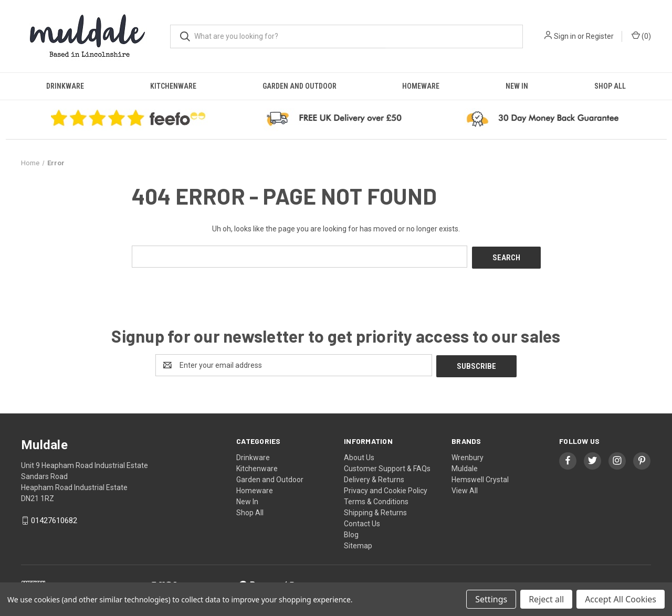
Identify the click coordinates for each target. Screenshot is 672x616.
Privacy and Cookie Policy (386, 488)
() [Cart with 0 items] (641, 36)
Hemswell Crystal (480, 477)
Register (600, 36)
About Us (359, 455)
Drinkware (65, 86)
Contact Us (362, 521)
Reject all (546, 599)
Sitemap (358, 543)
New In (517, 86)
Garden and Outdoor (300, 86)
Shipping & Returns (375, 510)
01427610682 (54, 518)
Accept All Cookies (621, 599)
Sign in (565, 36)
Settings (491, 599)
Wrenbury (468, 455)
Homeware (421, 86)
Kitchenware (173, 86)
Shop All (610, 86)
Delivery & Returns (374, 477)
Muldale (465, 466)
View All (465, 488)
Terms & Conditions (376, 499)
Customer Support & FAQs (387, 466)
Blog (351, 532)
